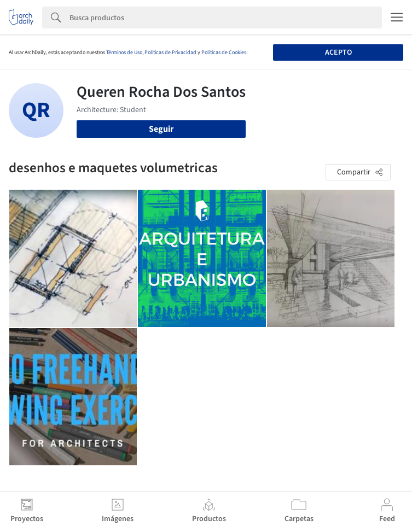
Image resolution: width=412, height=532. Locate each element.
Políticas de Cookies (224, 52)
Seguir (161, 129)
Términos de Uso (124, 52)
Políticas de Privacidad (170, 52)
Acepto (338, 52)
